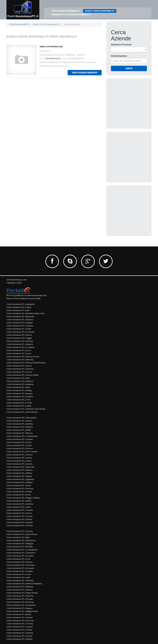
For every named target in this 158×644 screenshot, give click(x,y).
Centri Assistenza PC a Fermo (19, 335)
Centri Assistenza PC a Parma (19, 372)
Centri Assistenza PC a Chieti (19, 329)
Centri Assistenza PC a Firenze (20, 562)
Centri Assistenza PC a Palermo (20, 596)
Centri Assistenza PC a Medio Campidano (24, 584)
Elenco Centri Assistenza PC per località (23, 298)
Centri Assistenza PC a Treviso (20, 516)
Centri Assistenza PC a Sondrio (20, 397)
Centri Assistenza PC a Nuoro (19, 366)
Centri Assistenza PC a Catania (20, 439)
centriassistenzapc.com (17, 280)
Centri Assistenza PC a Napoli (19, 476)
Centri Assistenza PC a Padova (20, 482)
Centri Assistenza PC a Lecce (19, 574)
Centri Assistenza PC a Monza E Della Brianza (26, 363)
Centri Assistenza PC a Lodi (18, 577)
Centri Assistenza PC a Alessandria (21, 418)
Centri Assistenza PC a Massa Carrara (23, 357)
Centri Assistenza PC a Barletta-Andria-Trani (25, 313)
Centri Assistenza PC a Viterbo (19, 639)
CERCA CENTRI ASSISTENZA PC (65, 11)
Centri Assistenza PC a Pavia (19, 485)
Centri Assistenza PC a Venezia (20, 633)
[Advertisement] (134, 102)
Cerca (129, 68)
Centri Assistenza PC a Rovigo (19, 390)
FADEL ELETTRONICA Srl (51, 47)
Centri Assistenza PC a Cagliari (20, 323)
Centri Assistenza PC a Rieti (18, 387)
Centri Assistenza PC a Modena (20, 587)
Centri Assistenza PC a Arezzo (19, 421)
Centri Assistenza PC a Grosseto (20, 568)
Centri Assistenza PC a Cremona (20, 332)
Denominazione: (119, 56)
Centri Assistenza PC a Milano (19, 473)
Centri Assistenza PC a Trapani (20, 627)
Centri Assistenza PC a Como (19, 442)
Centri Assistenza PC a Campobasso (22, 550)
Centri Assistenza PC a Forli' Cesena (22, 452)
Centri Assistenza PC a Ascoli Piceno (22, 534)
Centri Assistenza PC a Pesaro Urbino (23, 375)
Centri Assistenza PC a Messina (20, 360)
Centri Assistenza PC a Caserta (20, 326)
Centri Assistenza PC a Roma (19, 614)
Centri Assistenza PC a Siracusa (20, 621)
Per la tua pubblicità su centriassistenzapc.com (27, 295)
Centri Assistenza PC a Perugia (20, 599)
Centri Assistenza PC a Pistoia (19, 492)
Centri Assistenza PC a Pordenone (21, 605)
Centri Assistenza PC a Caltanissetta (22, 436)
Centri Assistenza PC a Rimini (19, 501)
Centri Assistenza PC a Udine (19, 406)
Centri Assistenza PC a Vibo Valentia (22, 412)
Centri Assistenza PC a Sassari (20, 617)
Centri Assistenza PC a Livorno (20, 464)
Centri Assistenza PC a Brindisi (20, 547)
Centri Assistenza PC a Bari (18, 537)
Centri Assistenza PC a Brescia (20, 433)
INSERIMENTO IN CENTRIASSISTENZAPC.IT (71, 15)
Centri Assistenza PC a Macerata (21, 467)
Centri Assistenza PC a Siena (19, 507)
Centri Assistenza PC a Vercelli (20, 522)
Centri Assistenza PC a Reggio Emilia (22, 611)
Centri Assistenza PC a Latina (19, 461)
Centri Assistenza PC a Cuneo (19, 445)
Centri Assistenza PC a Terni (19, 400)
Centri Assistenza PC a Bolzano (20, 320)
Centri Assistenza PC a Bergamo (20, 316)
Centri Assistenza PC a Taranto (20, 510)
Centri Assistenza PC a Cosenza (20, 556)
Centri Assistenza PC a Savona (20, 393)
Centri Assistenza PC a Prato (19, 495)
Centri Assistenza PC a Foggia (19, 338)
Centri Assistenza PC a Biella (19, 430)
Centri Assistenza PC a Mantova (20, 580)
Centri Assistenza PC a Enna (19, 559)
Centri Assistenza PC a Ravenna (20, 384)
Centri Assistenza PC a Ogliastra (20, 479)
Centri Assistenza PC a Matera (20, 470)
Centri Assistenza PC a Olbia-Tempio (22, 593)
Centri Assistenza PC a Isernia (19, 458)
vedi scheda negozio (85, 72)
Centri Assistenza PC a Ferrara (20, 448)
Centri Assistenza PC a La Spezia (20, 347)
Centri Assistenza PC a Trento (19, 403)
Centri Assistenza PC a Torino (19, 513)
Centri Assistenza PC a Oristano (20, 369)
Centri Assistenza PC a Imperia (20, 344)
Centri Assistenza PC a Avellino (20, 424)
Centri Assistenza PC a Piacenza (20, 602)
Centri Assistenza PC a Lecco (19, 350)
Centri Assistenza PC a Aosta (19, 307)
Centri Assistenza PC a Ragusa (20, 608)
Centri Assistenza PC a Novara (20, 590)
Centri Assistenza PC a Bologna (20, 543)
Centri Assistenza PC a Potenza (20, 381)
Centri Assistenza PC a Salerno (20, 504)
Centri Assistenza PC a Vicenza (20, 525)
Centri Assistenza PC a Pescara (20, 489)
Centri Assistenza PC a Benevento (21, 540)
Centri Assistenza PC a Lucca (19, 353)
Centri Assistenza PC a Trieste (19, 630)
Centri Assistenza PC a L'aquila (20, 571)
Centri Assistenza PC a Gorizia (19, 455)
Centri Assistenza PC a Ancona (20, 531)
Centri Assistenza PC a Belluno (20, 427)
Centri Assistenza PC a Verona (19, 636)
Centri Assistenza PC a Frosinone (21, 565)
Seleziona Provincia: (121, 45)
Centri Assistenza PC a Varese (19, 519)
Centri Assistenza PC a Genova (20, 341)
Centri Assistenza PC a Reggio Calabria (23, 498)
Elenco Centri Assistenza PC (47, 24)
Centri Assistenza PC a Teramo (20, 624)
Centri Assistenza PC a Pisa (18, 378)
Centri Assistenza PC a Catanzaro (21, 553)
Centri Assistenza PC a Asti (18, 310)
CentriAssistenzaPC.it (19, 24)
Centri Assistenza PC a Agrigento (21, 304)
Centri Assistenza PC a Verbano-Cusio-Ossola (26, 409)
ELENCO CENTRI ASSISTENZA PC (100, 11)
